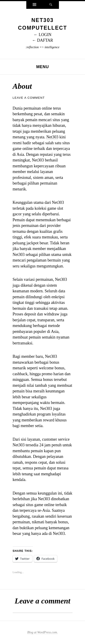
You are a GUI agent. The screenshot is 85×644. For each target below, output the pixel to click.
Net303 (52, 137)
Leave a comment (29, 98)
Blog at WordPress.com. (42, 632)
